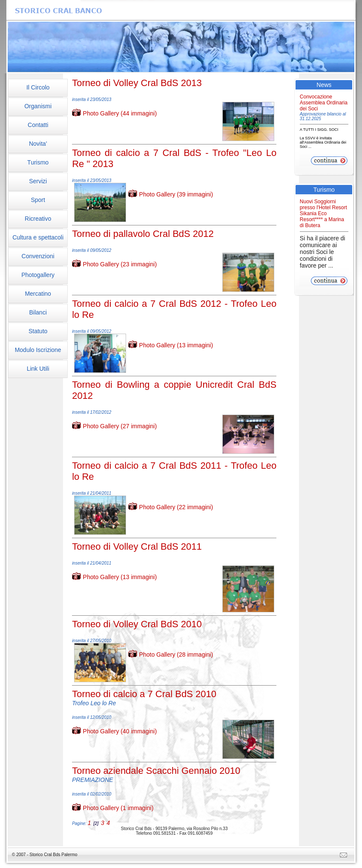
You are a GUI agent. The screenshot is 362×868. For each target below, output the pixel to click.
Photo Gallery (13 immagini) (176, 345)
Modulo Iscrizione (38, 350)
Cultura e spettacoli (38, 237)
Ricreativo (38, 219)
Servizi (38, 181)
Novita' (38, 144)
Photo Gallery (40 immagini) (120, 731)
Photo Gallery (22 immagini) (176, 507)
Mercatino (38, 294)
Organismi (38, 106)
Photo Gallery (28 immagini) (176, 655)
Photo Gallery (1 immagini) (118, 808)
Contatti (38, 125)
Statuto (38, 331)
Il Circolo (38, 87)
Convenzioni (38, 256)
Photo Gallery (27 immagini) (120, 426)
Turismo (38, 162)
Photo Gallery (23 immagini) (120, 264)
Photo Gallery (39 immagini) (176, 194)
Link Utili (38, 369)
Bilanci (38, 312)
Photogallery (38, 275)
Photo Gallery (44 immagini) (120, 113)
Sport (38, 200)
